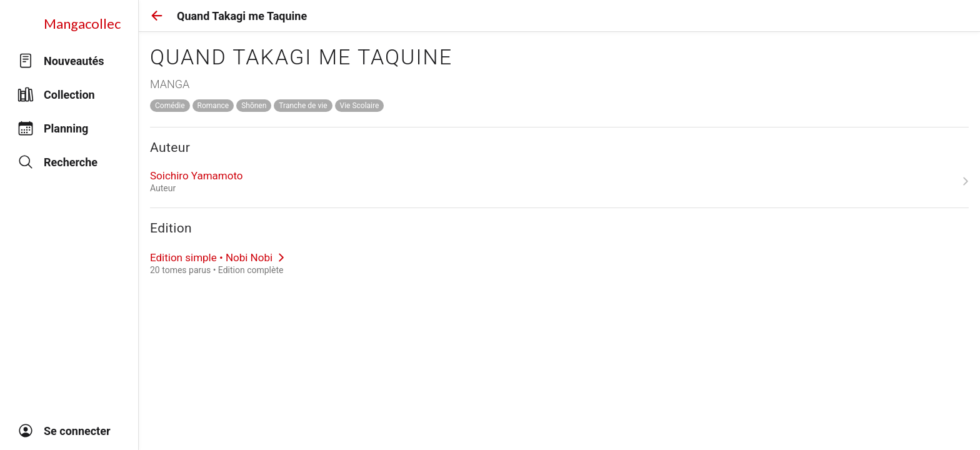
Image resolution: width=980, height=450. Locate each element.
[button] (157, 16)
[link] (559, 181)
